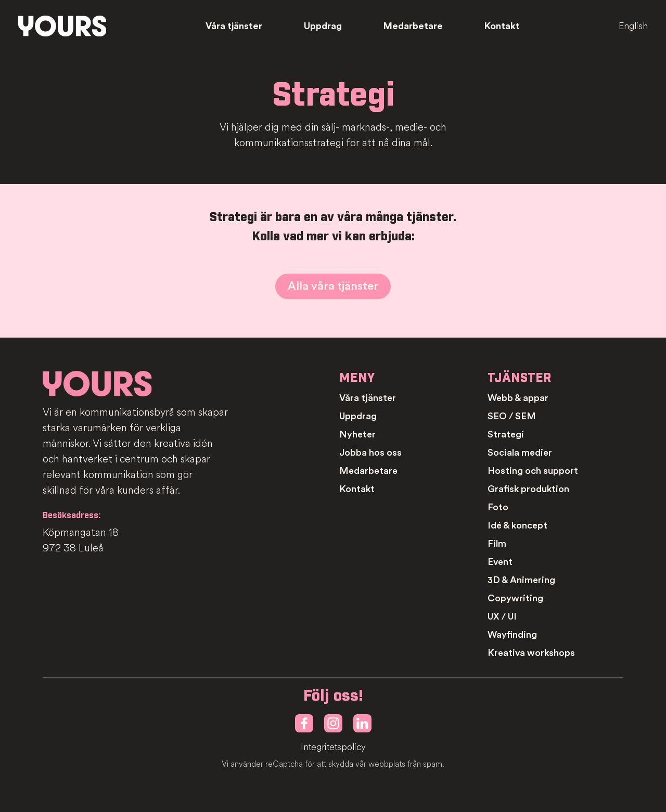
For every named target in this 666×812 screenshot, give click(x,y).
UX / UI (502, 616)
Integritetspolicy (333, 747)
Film (497, 544)
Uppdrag (323, 26)
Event (500, 562)
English (633, 26)
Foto (498, 507)
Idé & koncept (517, 525)
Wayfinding (512, 635)
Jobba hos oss (370, 453)
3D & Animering (521, 580)
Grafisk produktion (528, 489)
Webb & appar (518, 398)
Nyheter (357, 434)
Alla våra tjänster (333, 286)
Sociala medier (520, 453)
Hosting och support (533, 471)
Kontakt (502, 26)
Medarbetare (413, 26)
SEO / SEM (512, 416)
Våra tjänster (234, 26)
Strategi (506, 434)
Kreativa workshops (531, 653)
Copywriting (515, 598)
